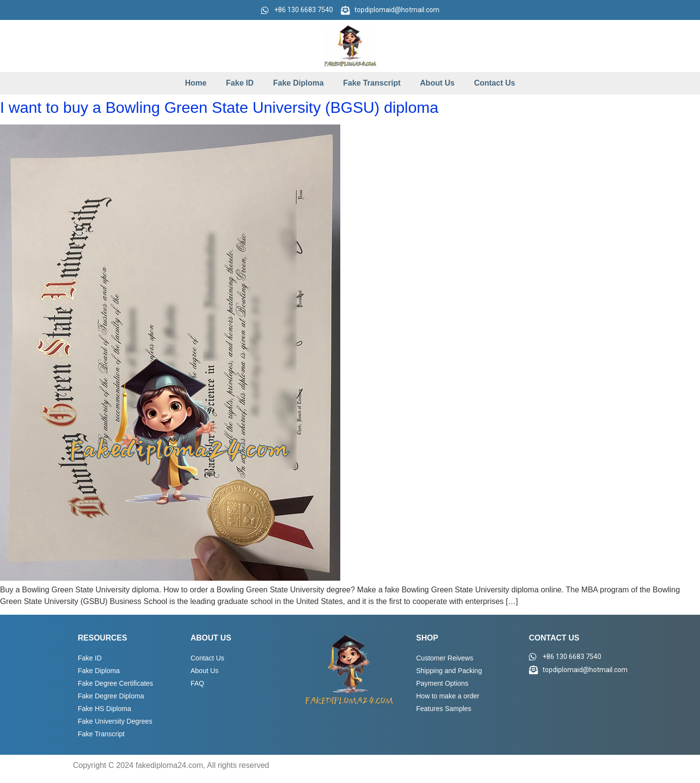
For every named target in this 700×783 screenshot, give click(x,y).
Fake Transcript (372, 83)
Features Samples (444, 709)
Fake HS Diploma (105, 709)
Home (195, 83)
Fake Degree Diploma (111, 696)
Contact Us (494, 83)
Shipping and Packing (449, 671)
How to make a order (448, 696)
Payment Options (442, 683)
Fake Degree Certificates (115, 683)
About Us (437, 83)
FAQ (197, 683)
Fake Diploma (298, 83)
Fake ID (240, 83)
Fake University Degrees (115, 721)
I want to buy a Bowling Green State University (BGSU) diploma (219, 107)
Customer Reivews (445, 658)
